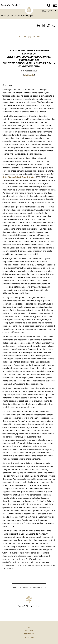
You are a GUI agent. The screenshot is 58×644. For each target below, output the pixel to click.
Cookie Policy (29, 634)
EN (20, 37)
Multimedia (29, 75)
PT (38, 37)
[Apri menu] (55, 5)
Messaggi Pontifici (21, 16)
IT (34, 37)
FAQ (29, 627)
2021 (33, 16)
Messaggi (6, 16)
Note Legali (29, 631)
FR (30, 37)
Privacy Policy (29, 637)
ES (25, 37)
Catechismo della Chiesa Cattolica (19, 177)
